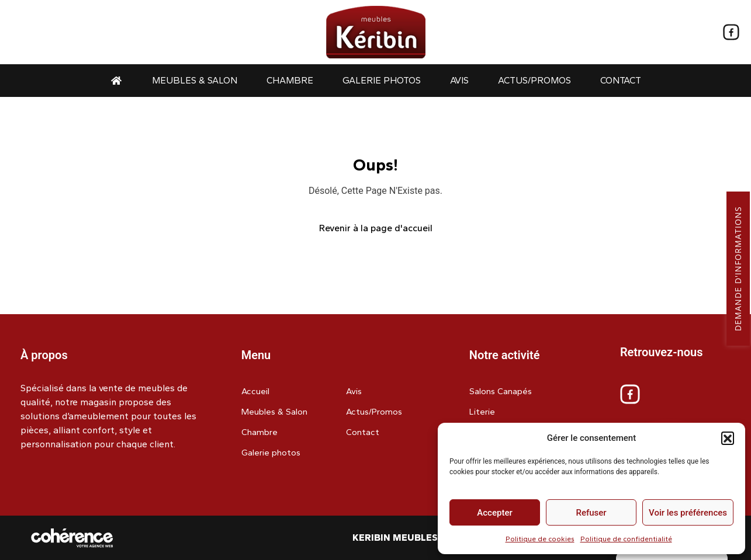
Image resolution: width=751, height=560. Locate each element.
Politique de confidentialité (626, 539)
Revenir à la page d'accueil (376, 228)
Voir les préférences (688, 513)
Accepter (494, 513)
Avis (459, 80)
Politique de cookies (540, 539)
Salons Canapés (501, 391)
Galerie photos (382, 80)
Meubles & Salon (195, 80)
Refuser (591, 513)
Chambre (290, 80)
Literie (482, 412)
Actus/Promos (534, 80)
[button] (728, 438)
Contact (621, 80)
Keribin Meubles (395, 538)
